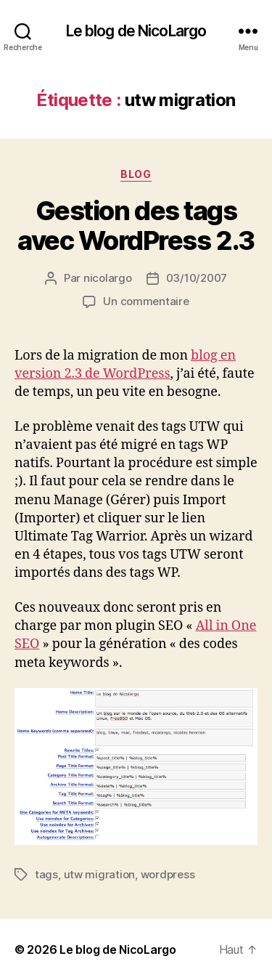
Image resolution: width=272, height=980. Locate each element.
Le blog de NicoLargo (136, 31)
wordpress (168, 874)
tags (46, 874)
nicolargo (108, 278)
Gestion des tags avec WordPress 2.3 (136, 226)
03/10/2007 (197, 278)
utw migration (100, 874)
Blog (136, 174)
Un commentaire (146, 301)
